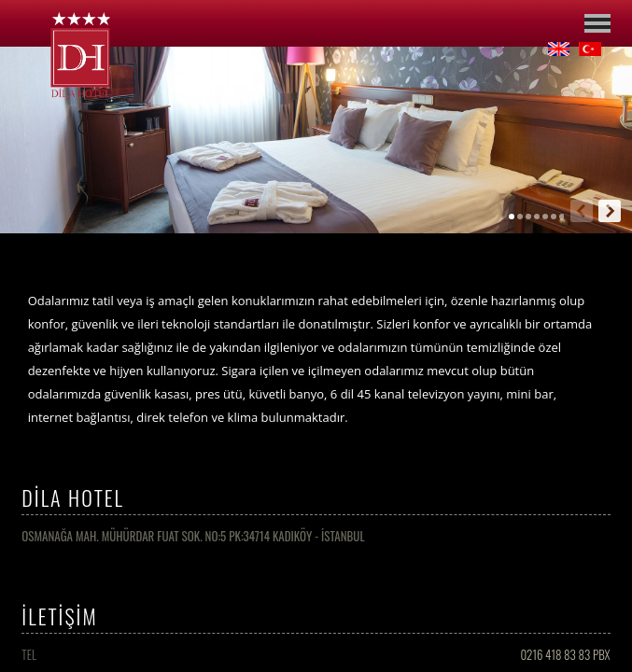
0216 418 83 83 (555, 654)
